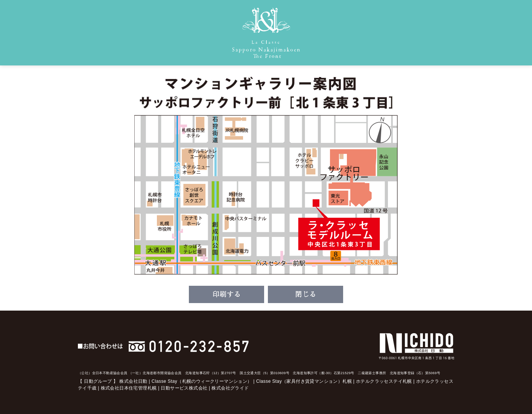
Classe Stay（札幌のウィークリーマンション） (202, 381)
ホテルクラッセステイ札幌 (384, 381)
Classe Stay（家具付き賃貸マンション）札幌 (304, 381)
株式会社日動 (133, 381)
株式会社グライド (230, 388)
